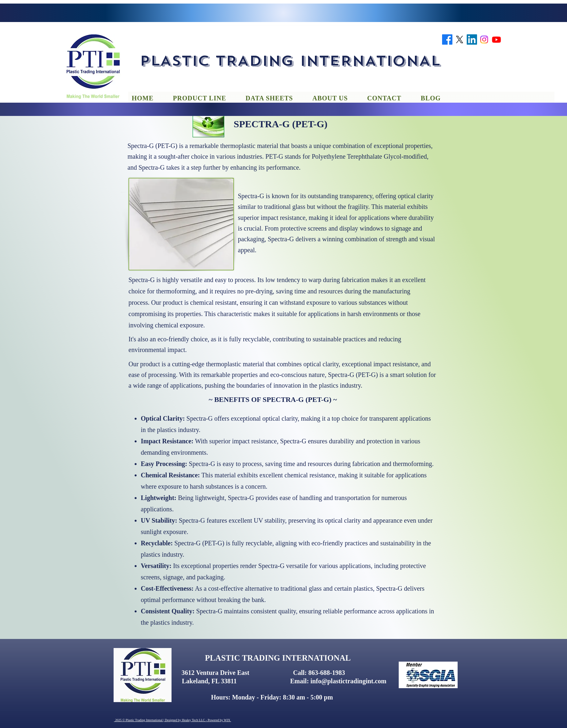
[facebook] (447, 40)
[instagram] (484, 40)
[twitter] (460, 40)
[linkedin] (472, 40)
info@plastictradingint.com (348, 681)
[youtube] (496, 40)
